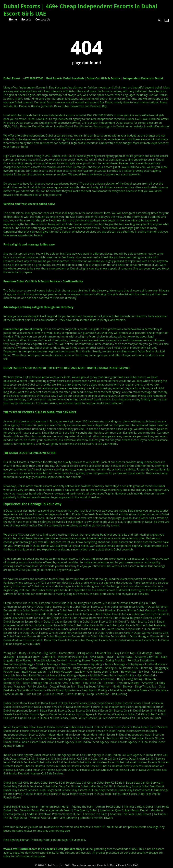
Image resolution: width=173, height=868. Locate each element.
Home (13, 19)
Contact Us (43, 19)
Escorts (26, 19)
